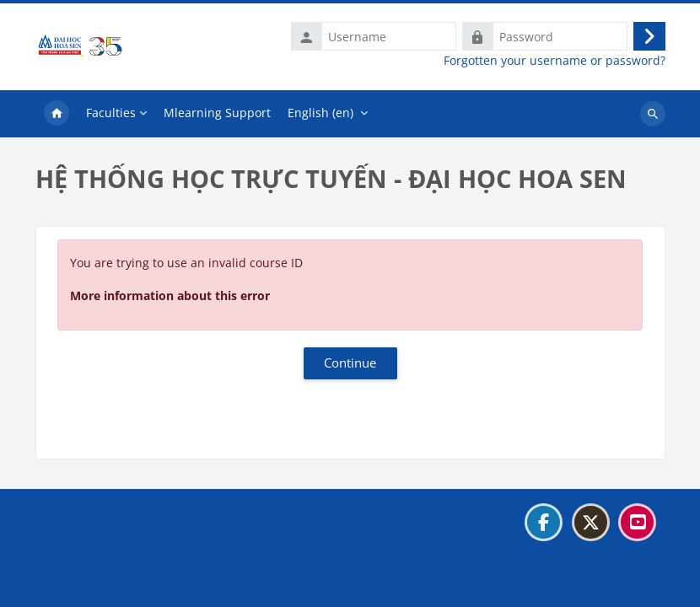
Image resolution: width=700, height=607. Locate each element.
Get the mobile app (98, 585)
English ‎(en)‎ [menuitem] (320, 113)
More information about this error (170, 295)
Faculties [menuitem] (111, 113)
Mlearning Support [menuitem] (217, 113)
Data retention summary (113, 564)
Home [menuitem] (57, 114)
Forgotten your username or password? (555, 61)
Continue (350, 363)
